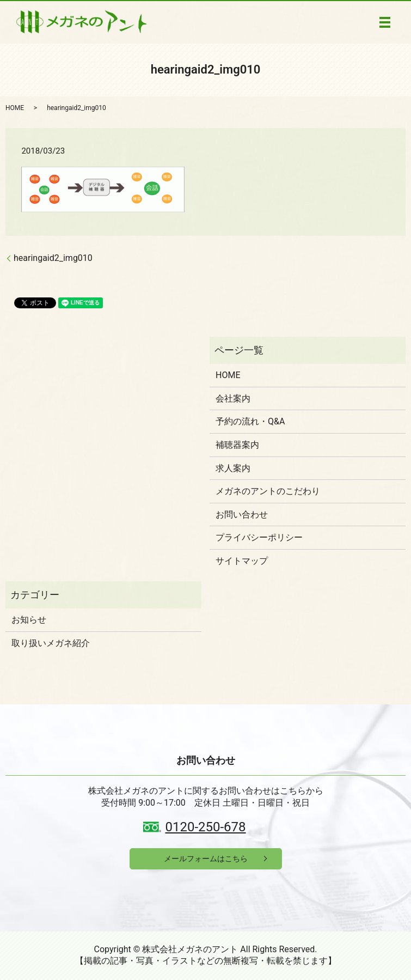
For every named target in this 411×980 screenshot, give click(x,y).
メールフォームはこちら (206, 859)
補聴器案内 (237, 445)
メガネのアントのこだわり (268, 491)
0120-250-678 (205, 827)
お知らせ (29, 620)
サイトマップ (242, 561)
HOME (15, 108)
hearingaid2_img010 (53, 258)
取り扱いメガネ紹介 (51, 643)
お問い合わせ (242, 515)
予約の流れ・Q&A (250, 421)
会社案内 (233, 398)
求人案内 (233, 468)
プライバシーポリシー (259, 537)
